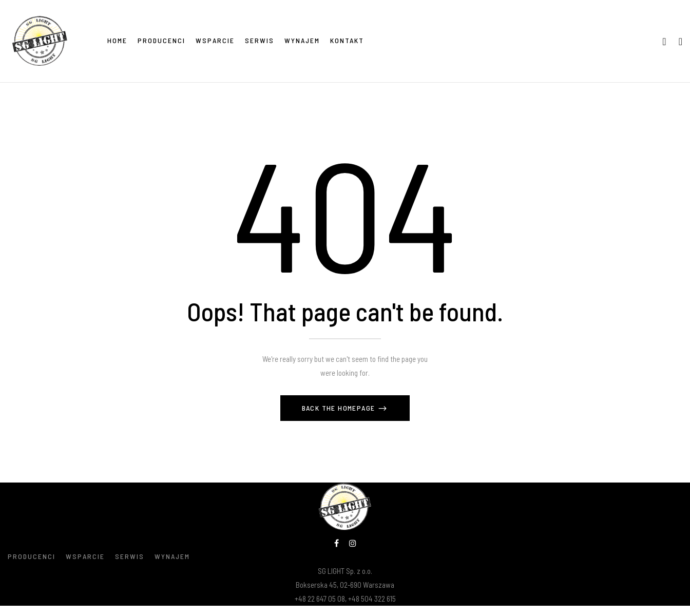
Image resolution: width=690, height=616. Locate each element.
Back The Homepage (340, 408)
